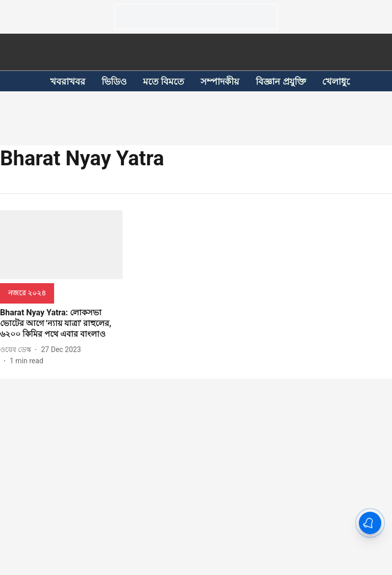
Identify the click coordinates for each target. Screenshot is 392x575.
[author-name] (18, 350)
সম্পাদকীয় (220, 81)
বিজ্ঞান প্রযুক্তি (280, 81)
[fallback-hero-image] (61, 245)
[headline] (61, 323)
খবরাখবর (68, 81)
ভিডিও (114, 81)
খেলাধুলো (340, 81)
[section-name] (27, 293)
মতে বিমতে (164, 81)
